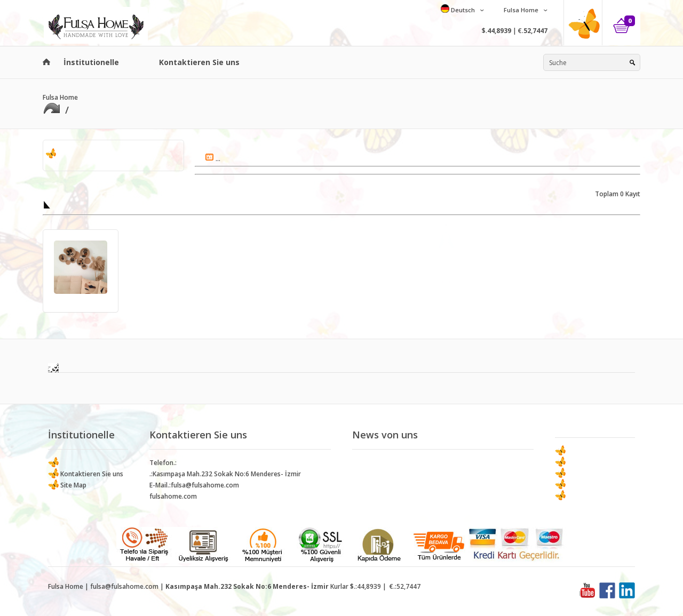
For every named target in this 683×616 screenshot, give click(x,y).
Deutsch (462, 10)
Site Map (73, 485)
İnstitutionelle (91, 62)
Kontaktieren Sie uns (199, 62)
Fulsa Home (520, 10)
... (213, 159)
